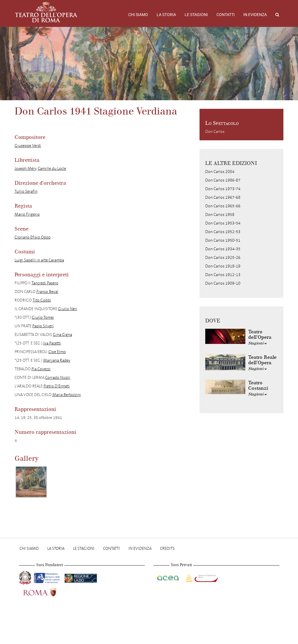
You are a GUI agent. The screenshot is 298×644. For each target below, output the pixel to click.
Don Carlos (215, 132)
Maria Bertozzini (67, 395)
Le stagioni (196, 15)
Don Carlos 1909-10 (223, 283)
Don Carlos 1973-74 (223, 189)
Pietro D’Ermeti (57, 386)
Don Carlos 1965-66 (223, 206)
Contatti (226, 15)
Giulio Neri (68, 309)
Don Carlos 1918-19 (223, 266)
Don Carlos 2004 (220, 172)
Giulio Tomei (43, 317)
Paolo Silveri (43, 326)
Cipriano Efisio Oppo (33, 237)
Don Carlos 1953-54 (223, 223)
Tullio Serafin (26, 191)
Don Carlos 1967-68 (223, 197)
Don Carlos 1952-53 (223, 232)
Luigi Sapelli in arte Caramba (39, 260)
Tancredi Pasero (45, 283)
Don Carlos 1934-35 (223, 249)
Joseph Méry (25, 169)
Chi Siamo (138, 15)
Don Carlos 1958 (220, 215)
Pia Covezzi (41, 369)
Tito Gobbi (42, 300)
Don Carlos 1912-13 (223, 275)
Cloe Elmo (57, 352)
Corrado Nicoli (58, 378)
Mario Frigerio (27, 214)
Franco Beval (47, 292)
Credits (167, 549)
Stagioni (257, 343)
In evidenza (255, 15)
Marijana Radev (57, 360)
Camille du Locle (52, 169)
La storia (166, 15)
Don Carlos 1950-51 (223, 240)
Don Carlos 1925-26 (223, 258)
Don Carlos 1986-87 (223, 180)
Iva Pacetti (52, 343)
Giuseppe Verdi (28, 146)
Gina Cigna (63, 335)
